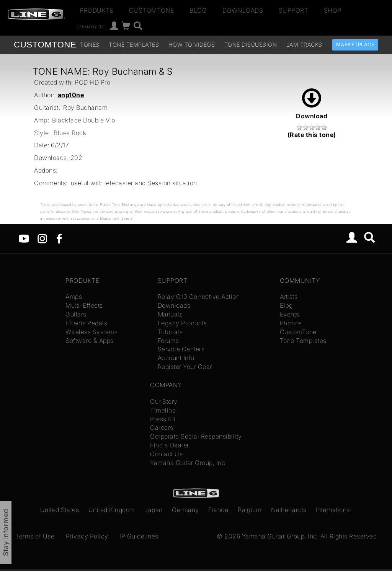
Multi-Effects (84, 305)
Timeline (163, 410)
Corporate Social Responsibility (196, 436)
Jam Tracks (304, 45)
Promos (291, 323)
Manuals (170, 314)
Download (312, 104)
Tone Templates (134, 45)
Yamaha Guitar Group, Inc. (189, 463)
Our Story (164, 401)
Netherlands (289, 510)
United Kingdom (112, 510)
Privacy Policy (87, 536)
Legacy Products (182, 323)
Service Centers (181, 349)
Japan (154, 510)
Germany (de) (91, 27)
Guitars (76, 314)
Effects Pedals (86, 323)
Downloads (243, 10)
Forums (168, 341)
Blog (198, 10)
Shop (333, 10)
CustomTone (152, 10)
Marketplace (355, 45)
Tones (90, 45)
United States (60, 510)
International (334, 510)
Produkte (96, 10)
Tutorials (170, 332)
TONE (45, 45)
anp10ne (71, 95)
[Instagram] (42, 238)
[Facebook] (59, 238)
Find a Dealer (170, 445)
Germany (185, 510)
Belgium (250, 510)
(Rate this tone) (312, 135)
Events (290, 314)
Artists (289, 297)
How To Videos (192, 45)
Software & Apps (90, 341)
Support (294, 10)
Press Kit (163, 419)
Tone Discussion (251, 45)
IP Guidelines (139, 536)
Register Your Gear (185, 367)
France (218, 510)
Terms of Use (35, 536)
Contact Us (166, 454)
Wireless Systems (91, 332)
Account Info (176, 358)
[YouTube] (24, 238)
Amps (74, 297)
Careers (162, 427)
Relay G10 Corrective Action (199, 297)
